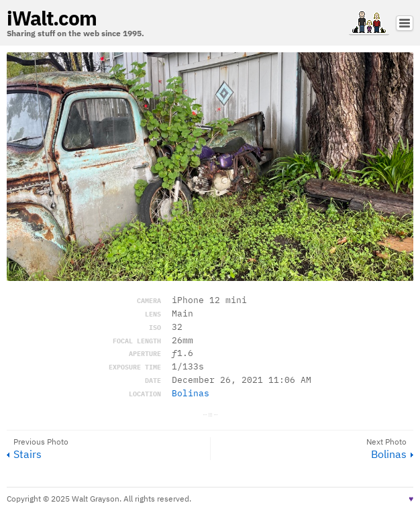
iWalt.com (52, 18)
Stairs (28, 454)
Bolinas (191, 393)
